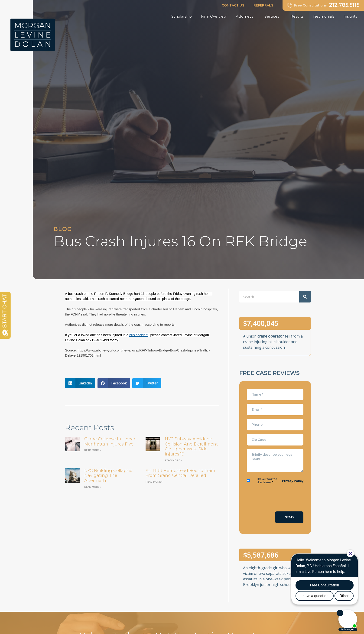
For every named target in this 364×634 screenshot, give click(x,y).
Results (297, 16)
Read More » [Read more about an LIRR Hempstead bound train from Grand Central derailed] (154, 482)
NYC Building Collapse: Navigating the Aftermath (108, 476)
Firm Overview (214, 16)
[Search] (305, 297)
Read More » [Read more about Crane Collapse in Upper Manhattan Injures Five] (93, 450)
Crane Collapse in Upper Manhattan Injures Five (110, 442)
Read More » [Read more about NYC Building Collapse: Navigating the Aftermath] (93, 487)
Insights (351, 16)
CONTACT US (233, 5)
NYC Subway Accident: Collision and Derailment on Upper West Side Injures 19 (191, 447)
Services (273, 16)
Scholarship (182, 16)
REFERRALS (263, 5)
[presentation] (282, 499)
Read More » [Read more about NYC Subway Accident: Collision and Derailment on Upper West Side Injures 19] (173, 460)
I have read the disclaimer (267, 481)
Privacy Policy (293, 481)
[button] (80, 383)
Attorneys (246, 16)
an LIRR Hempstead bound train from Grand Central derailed (180, 473)
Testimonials (323, 16)
